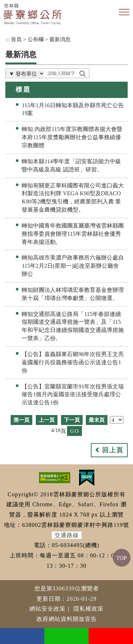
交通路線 (67, 535)
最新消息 (60, 39)
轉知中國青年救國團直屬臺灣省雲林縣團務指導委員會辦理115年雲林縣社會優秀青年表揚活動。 (73, 234)
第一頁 (21, 420)
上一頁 (47, 420)
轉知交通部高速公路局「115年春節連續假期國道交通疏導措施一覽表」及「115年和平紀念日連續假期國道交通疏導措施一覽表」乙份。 (73, 326)
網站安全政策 (48, 609)
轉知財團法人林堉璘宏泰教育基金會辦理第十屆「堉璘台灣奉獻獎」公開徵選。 (73, 294)
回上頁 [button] (113, 450)
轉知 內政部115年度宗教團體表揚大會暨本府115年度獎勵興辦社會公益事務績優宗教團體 (72, 137)
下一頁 (72, 420)
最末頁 (97, 420)
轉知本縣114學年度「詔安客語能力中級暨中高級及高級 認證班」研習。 (71, 165)
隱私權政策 (88, 609)
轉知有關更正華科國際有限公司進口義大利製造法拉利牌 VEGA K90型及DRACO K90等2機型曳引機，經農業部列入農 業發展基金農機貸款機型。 (73, 198)
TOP (122, 558)
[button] (124, 12)
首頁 (16, 39)
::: (8, 39)
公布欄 (36, 39)
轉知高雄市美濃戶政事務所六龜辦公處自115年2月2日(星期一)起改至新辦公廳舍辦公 (73, 266)
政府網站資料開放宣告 (67, 619)
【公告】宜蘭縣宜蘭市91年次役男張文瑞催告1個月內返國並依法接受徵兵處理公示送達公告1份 (73, 395)
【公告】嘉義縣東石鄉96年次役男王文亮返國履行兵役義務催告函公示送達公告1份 (73, 362)
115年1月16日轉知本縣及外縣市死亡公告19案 (73, 109)
